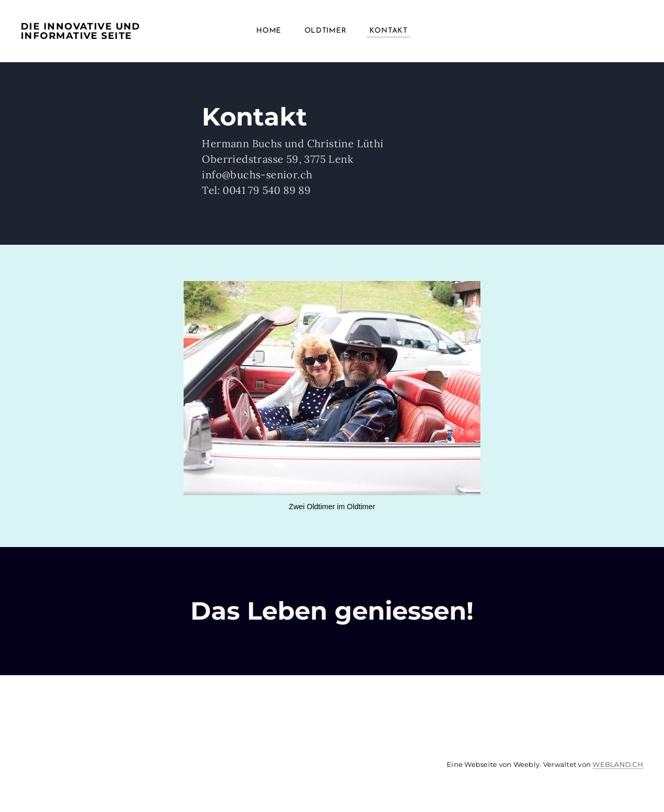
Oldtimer (326, 31)
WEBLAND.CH (618, 764)
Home (269, 31)
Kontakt (389, 31)
